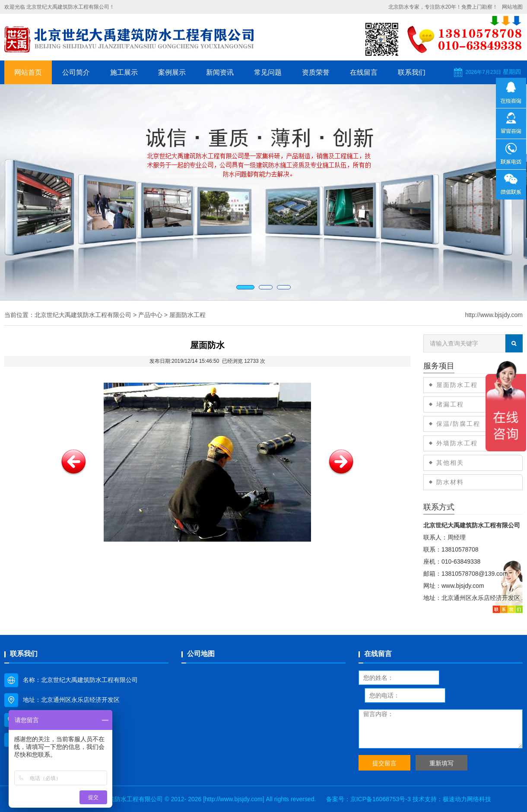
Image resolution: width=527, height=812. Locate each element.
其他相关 (450, 463)
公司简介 (76, 72)
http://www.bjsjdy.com (494, 315)
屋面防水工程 (187, 315)
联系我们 (412, 72)
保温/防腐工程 (458, 424)
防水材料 (450, 482)
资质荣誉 (316, 72)
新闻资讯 (220, 72)
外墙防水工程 (457, 443)
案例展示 (172, 72)
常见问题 (268, 72)
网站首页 (28, 72)
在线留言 (364, 72)
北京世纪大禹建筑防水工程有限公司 (83, 315)
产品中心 (150, 315)
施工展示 (124, 72)
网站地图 (512, 7)
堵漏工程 (450, 404)
